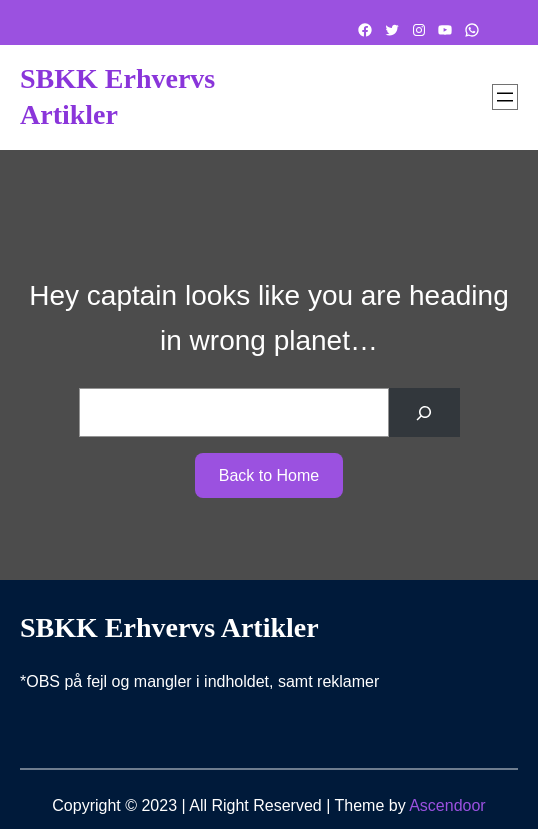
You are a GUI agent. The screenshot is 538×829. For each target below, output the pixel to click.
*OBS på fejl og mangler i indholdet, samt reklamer (199, 681)
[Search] (424, 412)
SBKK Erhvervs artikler (169, 627)
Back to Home (269, 475)
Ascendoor (447, 805)
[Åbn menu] (505, 97)
